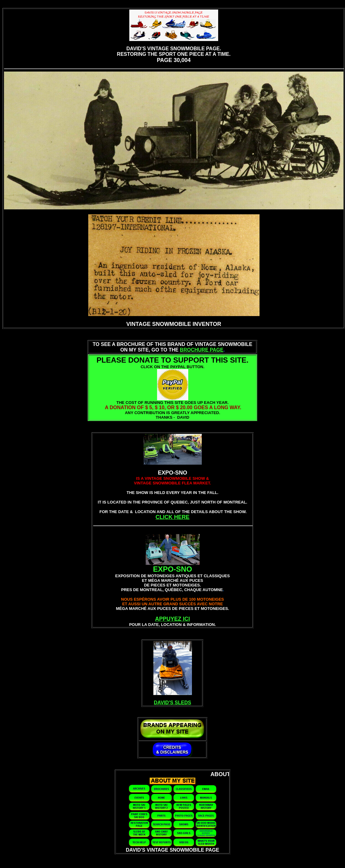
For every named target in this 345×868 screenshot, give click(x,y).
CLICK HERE (172, 517)
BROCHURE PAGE (202, 350)
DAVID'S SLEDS (173, 703)
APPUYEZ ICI (172, 619)
